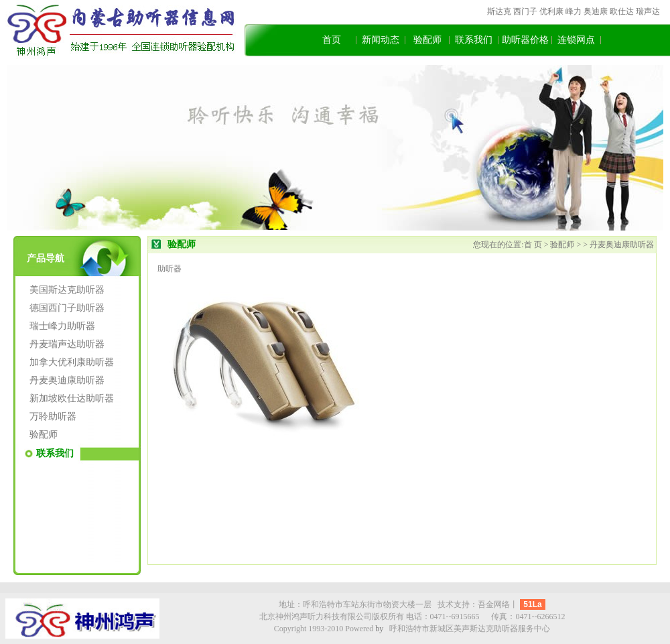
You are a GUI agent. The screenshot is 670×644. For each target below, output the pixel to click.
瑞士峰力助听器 (62, 326)
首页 (332, 40)
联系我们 (474, 40)
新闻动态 (381, 40)
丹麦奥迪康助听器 (67, 380)
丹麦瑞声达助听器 (67, 344)
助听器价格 (525, 40)
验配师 (427, 40)
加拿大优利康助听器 (72, 362)
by (379, 629)
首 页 (534, 245)
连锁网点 (576, 40)
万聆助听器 (53, 416)
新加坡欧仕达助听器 (72, 398)
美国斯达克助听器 (67, 290)
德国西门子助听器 (67, 308)
